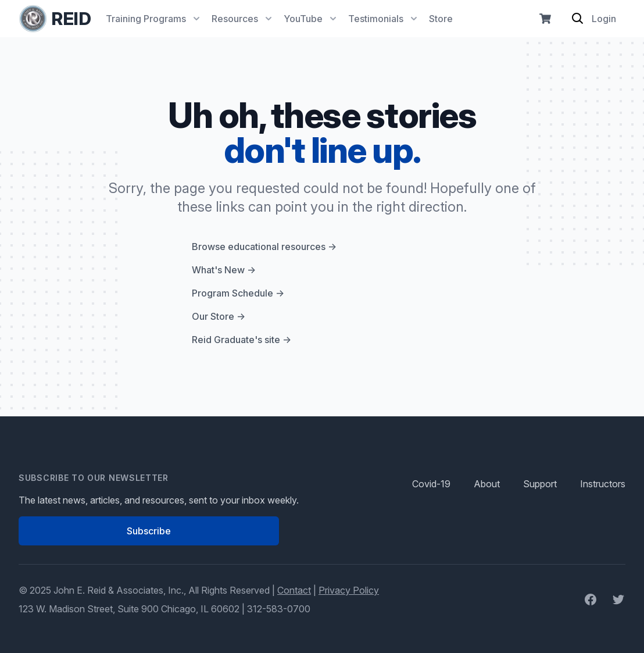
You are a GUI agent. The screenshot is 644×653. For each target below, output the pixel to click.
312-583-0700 (279, 609)
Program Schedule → (238, 293)
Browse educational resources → (264, 247)
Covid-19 (431, 484)
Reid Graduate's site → (242, 340)
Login (604, 19)
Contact (294, 590)
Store (441, 19)
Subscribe (149, 531)
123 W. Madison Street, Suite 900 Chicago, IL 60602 (129, 609)
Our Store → (219, 316)
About (487, 484)
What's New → (224, 270)
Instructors (603, 484)
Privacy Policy (349, 590)
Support (540, 484)
